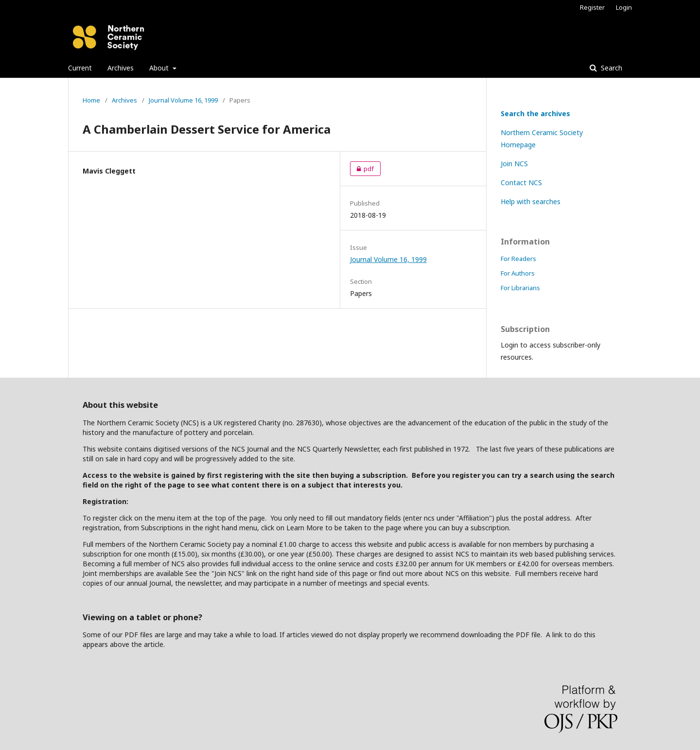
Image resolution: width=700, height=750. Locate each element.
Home (91, 100)
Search (611, 68)
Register (592, 7)
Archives (121, 68)
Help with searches (531, 201)
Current (80, 68)
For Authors (518, 273)
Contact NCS (521, 183)
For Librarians (520, 288)
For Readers (518, 259)
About (160, 68)
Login (624, 7)
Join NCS (514, 164)
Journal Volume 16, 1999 (183, 100)
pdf (362, 169)
